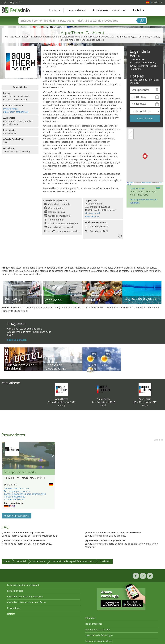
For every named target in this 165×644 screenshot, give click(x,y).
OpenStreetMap (146, 183)
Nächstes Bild (53, 455)
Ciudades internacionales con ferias (27, 602)
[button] (145, 156)
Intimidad (90, 618)
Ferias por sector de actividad (23, 585)
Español (156, 2)
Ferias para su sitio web (98, 630)
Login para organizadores (99, 641)
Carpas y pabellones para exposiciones (25, 494)
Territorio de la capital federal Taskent (73, 561)
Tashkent (105, 561)
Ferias (54, 10)
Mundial (21, 561)
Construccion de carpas (17, 488)
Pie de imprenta (94, 624)
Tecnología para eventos (17, 491)
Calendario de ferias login (99, 635)
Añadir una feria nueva (109, 10)
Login (4, 2)
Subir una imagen (17, 340)
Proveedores (76, 10)
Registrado (16, 2)
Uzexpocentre (137, 188)
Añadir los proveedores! (17, 516)
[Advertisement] (82, 256)
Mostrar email (11, 109)
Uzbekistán (39, 561)
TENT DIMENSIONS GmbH (24, 478)
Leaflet (130, 183)
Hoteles (139, 10)
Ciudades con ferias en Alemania (25, 597)
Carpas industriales (15, 497)
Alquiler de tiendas (14, 499)
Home (6, 561)
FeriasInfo (18, 10)
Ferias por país (15, 591)
